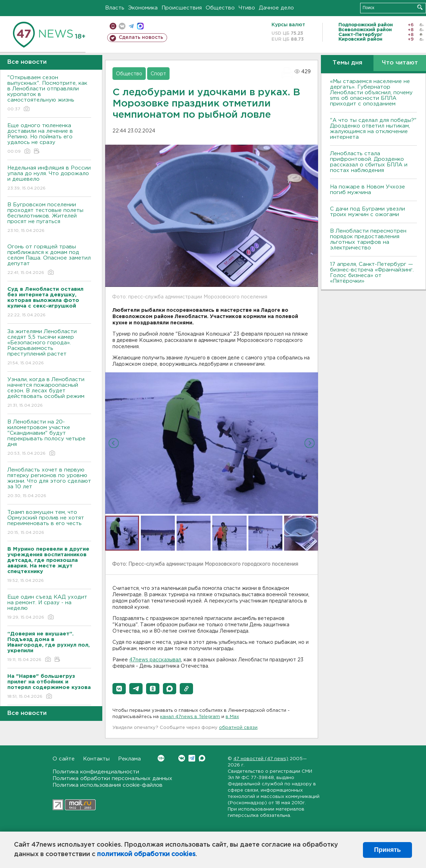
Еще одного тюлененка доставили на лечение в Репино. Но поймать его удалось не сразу (49, 139)
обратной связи (238, 728)
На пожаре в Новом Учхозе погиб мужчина (367, 190)
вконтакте (122, 26)
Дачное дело (276, 8)
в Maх (232, 717)
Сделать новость (141, 37)
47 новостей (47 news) (261, 759)
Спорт (158, 74)
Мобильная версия (113, 26)
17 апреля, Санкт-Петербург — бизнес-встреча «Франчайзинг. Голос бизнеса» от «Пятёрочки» (372, 273)
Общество (220, 8)
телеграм (131, 26)
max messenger (140, 26)
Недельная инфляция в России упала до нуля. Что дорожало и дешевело (49, 178)
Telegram (192, 758)
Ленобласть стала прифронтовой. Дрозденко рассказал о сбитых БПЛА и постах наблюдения (369, 162)
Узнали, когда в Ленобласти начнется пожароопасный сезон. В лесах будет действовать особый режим (49, 393)
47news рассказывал (155, 660)
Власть (115, 8)
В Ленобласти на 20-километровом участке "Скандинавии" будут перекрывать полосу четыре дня (49, 438)
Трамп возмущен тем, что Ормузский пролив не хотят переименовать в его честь (49, 523)
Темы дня (347, 63)
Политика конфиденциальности (96, 772)
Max (202, 758)
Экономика (143, 8)
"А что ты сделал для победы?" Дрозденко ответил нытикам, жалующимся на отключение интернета (373, 129)
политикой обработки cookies (146, 854)
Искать (420, 7)
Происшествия (182, 8)
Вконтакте (161, 758)
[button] (119, 689)
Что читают (400, 63)
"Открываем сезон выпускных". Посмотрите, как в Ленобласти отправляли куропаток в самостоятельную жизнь (49, 94)
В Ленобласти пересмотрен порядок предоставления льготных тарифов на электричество (368, 239)
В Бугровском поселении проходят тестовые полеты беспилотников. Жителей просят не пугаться (49, 218)
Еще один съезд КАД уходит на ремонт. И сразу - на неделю (49, 608)
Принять (387, 850)
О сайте (64, 759)
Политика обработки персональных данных (112, 779)
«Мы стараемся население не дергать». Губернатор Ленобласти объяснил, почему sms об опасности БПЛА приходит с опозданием (371, 93)
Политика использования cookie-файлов (108, 785)
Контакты (96, 759)
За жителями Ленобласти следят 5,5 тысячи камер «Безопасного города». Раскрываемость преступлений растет (49, 348)
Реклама (129, 759)
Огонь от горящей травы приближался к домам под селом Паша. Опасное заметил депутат (49, 260)
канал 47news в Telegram (190, 717)
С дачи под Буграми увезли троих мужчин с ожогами (367, 212)
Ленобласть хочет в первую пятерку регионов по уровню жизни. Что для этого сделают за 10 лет (49, 483)
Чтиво (247, 8)
